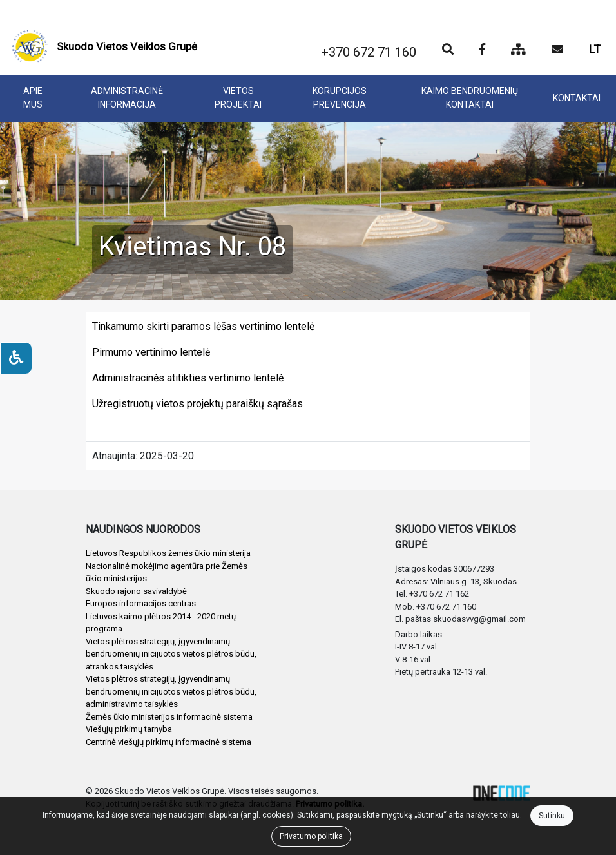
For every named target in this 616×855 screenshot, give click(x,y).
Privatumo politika (311, 836)
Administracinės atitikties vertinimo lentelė (188, 378)
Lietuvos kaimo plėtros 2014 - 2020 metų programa (161, 623)
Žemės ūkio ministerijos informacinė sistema (169, 717)
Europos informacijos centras (141, 603)
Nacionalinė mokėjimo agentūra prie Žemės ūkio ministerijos (167, 572)
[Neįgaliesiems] (16, 358)
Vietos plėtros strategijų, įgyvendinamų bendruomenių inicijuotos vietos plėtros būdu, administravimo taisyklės (171, 691)
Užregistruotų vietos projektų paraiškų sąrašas (197, 404)
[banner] (104, 47)
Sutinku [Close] (552, 816)
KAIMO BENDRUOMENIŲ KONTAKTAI (470, 98)
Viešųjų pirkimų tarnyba (129, 729)
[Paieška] (448, 50)
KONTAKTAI (577, 98)
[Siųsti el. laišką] (557, 50)
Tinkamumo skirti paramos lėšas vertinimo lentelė (203, 326)
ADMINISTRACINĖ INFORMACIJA (127, 98)
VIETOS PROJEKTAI (238, 98)
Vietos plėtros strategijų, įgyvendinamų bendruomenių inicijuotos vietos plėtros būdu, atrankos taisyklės (171, 654)
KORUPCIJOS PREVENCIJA (340, 98)
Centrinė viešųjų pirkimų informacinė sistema (168, 742)
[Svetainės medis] (518, 50)
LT (595, 49)
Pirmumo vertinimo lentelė (151, 352)
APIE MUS (33, 98)
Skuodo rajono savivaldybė (136, 591)
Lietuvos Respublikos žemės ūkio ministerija (168, 553)
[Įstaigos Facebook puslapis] (482, 50)
